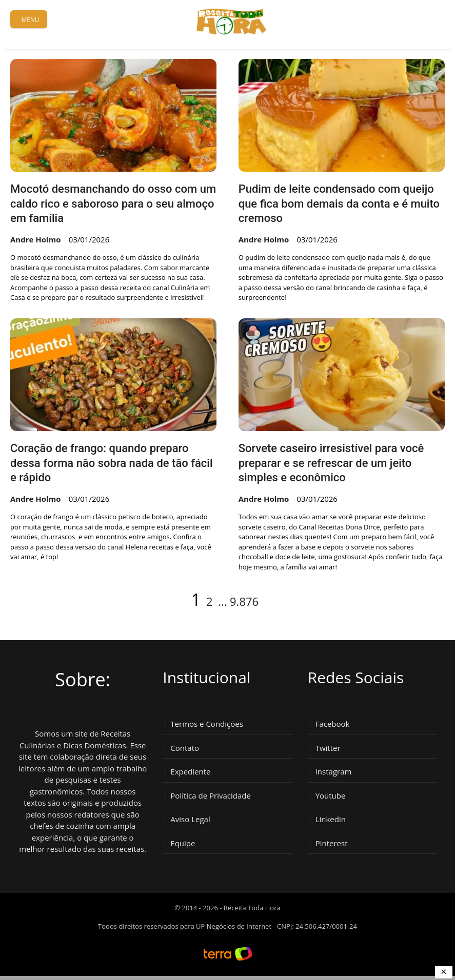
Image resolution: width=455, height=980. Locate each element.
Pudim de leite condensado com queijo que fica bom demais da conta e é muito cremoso (339, 203)
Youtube (331, 796)
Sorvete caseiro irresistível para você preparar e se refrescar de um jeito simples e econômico (331, 463)
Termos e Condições (207, 724)
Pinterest (332, 843)
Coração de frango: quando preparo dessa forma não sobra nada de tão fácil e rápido (112, 463)
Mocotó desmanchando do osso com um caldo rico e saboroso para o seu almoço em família (113, 203)
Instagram (334, 772)
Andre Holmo (36, 239)
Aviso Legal (190, 819)
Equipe (183, 843)
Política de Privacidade (211, 796)
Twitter (328, 748)
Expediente (190, 772)
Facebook (333, 724)
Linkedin (331, 819)
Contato (185, 748)
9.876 (244, 601)
